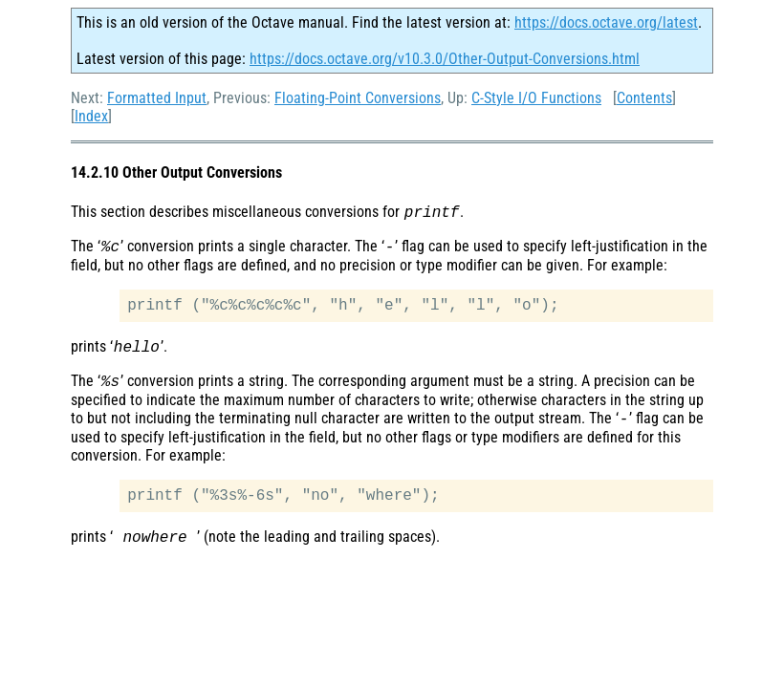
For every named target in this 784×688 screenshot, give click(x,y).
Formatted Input (157, 98)
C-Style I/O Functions (536, 98)
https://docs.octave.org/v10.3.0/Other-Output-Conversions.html (445, 59)
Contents (644, 98)
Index (91, 116)
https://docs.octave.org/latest (606, 22)
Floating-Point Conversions (358, 98)
